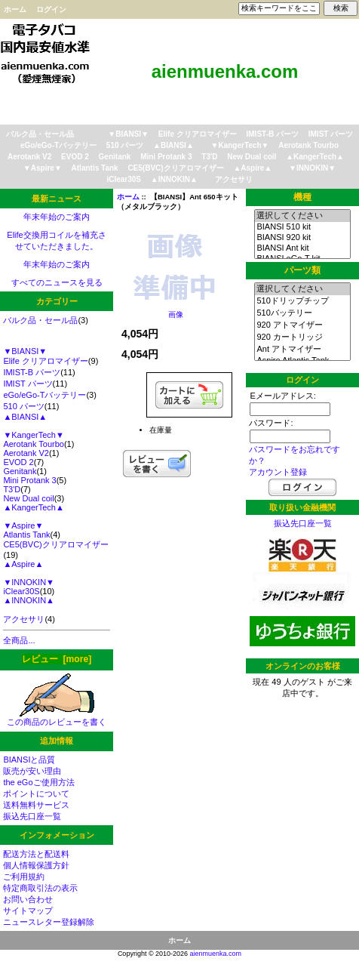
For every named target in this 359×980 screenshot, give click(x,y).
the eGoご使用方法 (38, 782)
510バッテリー (302, 313)
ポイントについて (36, 794)
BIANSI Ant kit (302, 248)
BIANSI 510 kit (302, 227)
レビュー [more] (57, 659)
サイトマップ (28, 911)
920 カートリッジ (302, 337)
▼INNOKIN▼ (312, 168)
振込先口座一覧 (32, 816)
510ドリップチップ (302, 301)
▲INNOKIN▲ (174, 179)
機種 (302, 197)
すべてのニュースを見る (57, 282)
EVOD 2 (75, 157)
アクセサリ (234, 179)
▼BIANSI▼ (128, 134)
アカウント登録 (278, 472)
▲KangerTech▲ (315, 157)
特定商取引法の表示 (40, 888)
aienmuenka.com (216, 954)
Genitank (115, 157)
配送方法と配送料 (36, 854)
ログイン (51, 9)
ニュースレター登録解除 (49, 922)
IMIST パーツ (331, 134)
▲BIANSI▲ (173, 145)
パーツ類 (302, 270)
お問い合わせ (28, 899)
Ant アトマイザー (302, 350)
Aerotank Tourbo (308, 145)
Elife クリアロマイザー (198, 134)
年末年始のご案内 (57, 217)
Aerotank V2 (29, 157)
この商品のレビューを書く (57, 718)
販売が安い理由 (32, 771)
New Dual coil (252, 157)
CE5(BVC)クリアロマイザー (175, 168)
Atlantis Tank (95, 168)
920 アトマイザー (302, 325)
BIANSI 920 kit (302, 238)
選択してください (302, 216)
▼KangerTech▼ (240, 145)
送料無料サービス (36, 805)
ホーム (15, 9)
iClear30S (124, 179)
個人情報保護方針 (36, 865)
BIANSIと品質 (29, 760)
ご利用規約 (24, 877)
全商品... (19, 640)
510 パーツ (125, 145)
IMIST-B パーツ (273, 134)
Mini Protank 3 (166, 157)
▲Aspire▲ (252, 168)
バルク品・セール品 (40, 134)
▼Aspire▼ (43, 168)
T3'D (209, 157)
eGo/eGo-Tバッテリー (58, 145)
